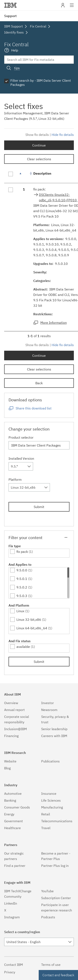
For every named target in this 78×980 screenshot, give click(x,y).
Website (10, 761)
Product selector (21, 437)
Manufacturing (52, 807)
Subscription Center (56, 898)
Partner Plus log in (55, 866)
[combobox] (21, 466)
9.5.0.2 (22, 587)
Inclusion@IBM (15, 729)
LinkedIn (11, 903)
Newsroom (49, 710)
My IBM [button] (63, 7)
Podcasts (48, 917)
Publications (50, 761)
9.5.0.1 (22, 579)
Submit (39, 507)
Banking (10, 800)
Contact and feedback (58, 975)
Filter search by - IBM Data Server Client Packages (41, 83)
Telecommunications (57, 821)
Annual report (14, 710)
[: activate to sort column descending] (24, 176)
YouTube (47, 891)
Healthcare (12, 828)
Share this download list (34, 408)
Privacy (10, 972)
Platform (15, 479)
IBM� (10, 5)
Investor (48, 703)
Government (14, 821)
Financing (11, 736)
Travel (46, 828)
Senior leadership (54, 729)
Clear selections (39, 159)
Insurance (49, 794)
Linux (20, 611)
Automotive (13, 794)
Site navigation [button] (72, 7)
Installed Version (21, 458)
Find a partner (15, 866)
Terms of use (51, 965)
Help (15, 50)
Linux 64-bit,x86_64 (32, 628)
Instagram (12, 917)
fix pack (22, 552)
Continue (39, 145)
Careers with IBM (54, 736)
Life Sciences (51, 800)
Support (10, 16)
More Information (54, 323)
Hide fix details (63, 135)
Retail (46, 814)
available (23, 647)
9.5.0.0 (22, 570)
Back (39, 383)
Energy (9, 814)
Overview (11, 703)
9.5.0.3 (22, 596)
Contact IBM (14, 965)
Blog (7, 768)
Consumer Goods (17, 807)
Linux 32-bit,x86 (29, 620)
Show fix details (37, 135)
